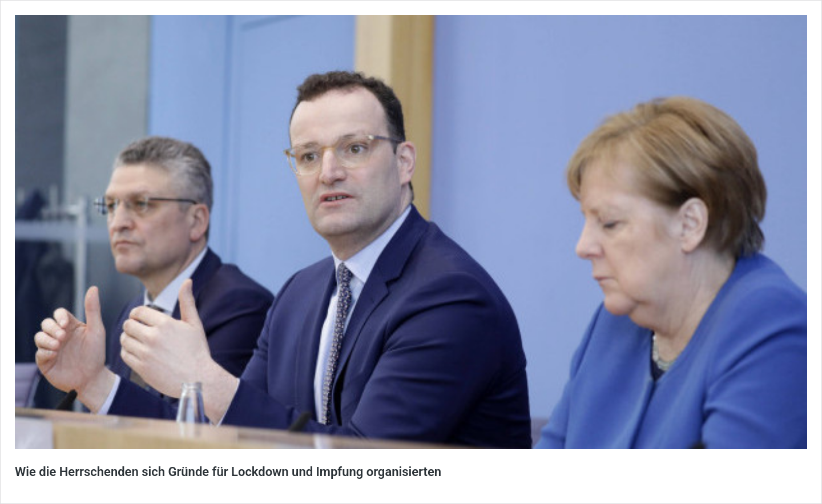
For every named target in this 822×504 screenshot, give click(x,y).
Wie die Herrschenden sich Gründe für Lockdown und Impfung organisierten (228, 472)
